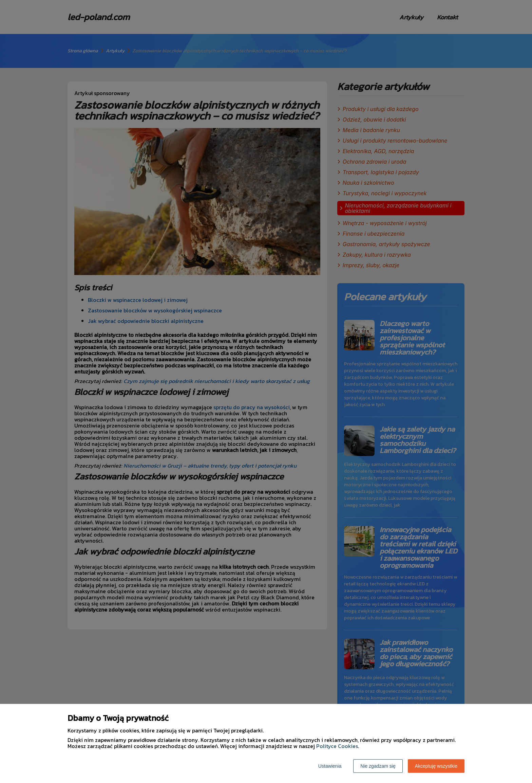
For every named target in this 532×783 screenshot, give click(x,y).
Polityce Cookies (337, 746)
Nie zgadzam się (378, 766)
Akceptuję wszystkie (436, 766)
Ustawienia (330, 766)
